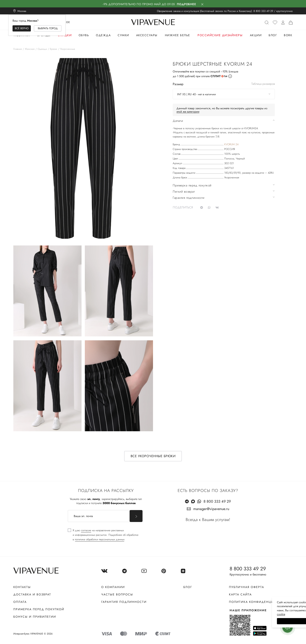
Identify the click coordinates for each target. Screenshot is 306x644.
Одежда (103, 35)
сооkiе (225, 614)
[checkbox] (103, 535)
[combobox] (224, 94)
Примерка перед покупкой (39, 609)
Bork (288, 35)
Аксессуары (147, 35)
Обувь (84, 35)
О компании (113, 587)
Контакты (22, 587)
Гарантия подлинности (124, 602)
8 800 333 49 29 (263, 11)
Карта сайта (240, 594)
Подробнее (186, 4)
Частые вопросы (117, 594)
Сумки (123, 35)
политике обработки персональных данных (100, 539)
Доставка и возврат (32, 594)
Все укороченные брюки (153, 456)
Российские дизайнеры (220, 35)
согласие (86, 530)
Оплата (20, 602)
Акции (256, 35)
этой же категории (188, 112)
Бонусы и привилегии (35, 617)
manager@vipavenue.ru (211, 509)
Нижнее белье (178, 35)
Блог (273, 35)
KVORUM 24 (231, 144)
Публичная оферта (247, 587)
